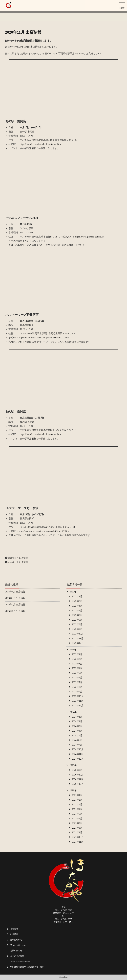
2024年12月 (78, 759)
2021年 (73, 790)
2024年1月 (77, 717)
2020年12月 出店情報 (18, 562)
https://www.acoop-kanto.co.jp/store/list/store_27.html (44, 338)
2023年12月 (78, 706)
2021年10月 (78, 837)
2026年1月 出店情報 (15, 611)
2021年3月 (77, 805)
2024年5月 (77, 735)
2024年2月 (77, 721)
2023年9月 (77, 692)
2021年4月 (77, 809)
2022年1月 (77, 596)
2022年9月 (77, 629)
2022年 (73, 592)
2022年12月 (78, 643)
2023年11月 (78, 701)
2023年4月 (77, 668)
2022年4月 (77, 606)
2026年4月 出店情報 (15, 592)
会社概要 (14, 929)
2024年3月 (77, 726)
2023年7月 (77, 682)
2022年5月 (77, 615)
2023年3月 (77, 664)
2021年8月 (77, 828)
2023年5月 (77, 673)
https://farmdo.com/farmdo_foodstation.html (41, 144)
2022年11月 (78, 639)
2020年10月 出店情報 (18, 558)
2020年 (73, 765)
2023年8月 (77, 687)
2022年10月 (78, 634)
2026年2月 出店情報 (15, 605)
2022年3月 (77, 611)
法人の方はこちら (18, 945)
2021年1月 (77, 795)
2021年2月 (77, 800)
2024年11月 (78, 754)
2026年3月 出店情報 (15, 598)
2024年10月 (78, 749)
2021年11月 (78, 842)
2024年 (73, 712)
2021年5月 (77, 814)
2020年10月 (78, 775)
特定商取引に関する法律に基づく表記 (27, 967)
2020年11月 (78, 779)
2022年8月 (77, 624)
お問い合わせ (16, 951)
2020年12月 (78, 784)
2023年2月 (77, 659)
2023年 (73, 650)
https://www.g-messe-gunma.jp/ (90, 237)
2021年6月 (77, 819)
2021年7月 (77, 823)
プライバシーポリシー (20, 961)
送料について (16, 940)
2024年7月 (77, 745)
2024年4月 (77, 731)
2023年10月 (78, 696)
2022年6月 (77, 620)
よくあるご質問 (17, 956)
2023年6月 (77, 678)
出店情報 (14, 934)
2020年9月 (77, 770)
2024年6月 (77, 740)
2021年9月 (77, 832)
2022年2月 (77, 601)
